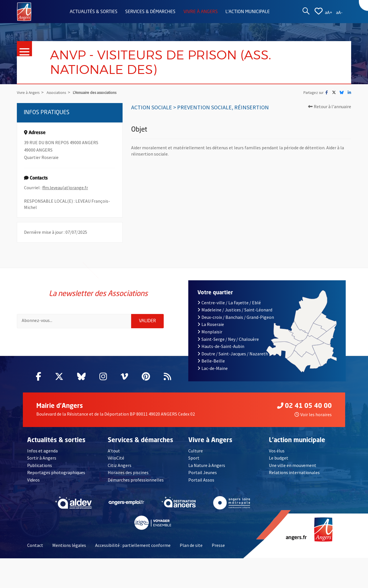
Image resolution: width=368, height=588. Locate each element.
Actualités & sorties (94, 12)
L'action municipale (248, 12)
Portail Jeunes (203, 472)
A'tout (114, 451)
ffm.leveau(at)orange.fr (65, 188)
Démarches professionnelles (136, 480)
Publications (40, 465)
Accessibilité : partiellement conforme (133, 545)
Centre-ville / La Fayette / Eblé (229, 303)
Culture (196, 451)
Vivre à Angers (201, 12)
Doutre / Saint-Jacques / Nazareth (233, 354)
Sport (194, 458)
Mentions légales (69, 545)
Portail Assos (201, 480)
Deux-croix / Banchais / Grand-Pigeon (236, 317)
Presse (218, 545)
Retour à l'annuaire (330, 106)
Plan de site (191, 545)
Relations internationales (294, 472)
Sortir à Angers (42, 458)
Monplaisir (210, 332)
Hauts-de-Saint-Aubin (221, 346)
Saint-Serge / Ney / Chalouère (228, 339)
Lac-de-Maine (213, 368)
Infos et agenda (42, 451)
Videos (33, 480)
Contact (35, 545)
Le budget (279, 458)
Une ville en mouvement (293, 465)
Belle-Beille (211, 361)
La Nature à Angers (207, 465)
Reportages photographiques (56, 472)
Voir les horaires (313, 414)
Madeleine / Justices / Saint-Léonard (235, 310)
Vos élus (277, 451)
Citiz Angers (120, 465)
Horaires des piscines (128, 472)
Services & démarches (150, 12)
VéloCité (116, 458)
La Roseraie (211, 324)
